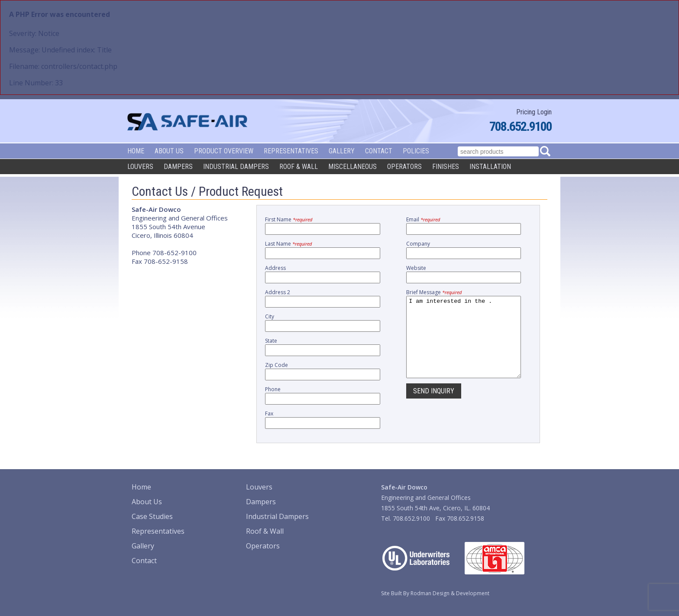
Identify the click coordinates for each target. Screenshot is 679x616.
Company (418, 244)
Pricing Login (534, 112)
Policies (416, 151)
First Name (289, 219)
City (270, 316)
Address (275, 268)
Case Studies (152, 516)
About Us (169, 151)
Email (423, 219)
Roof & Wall (299, 167)
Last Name (288, 244)
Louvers (140, 167)
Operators (404, 167)
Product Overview (224, 151)
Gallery (342, 151)
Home (136, 151)
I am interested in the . (464, 345)
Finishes (446, 167)
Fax (269, 413)
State (271, 341)
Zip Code (276, 365)
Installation (490, 167)
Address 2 (278, 292)
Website (416, 268)
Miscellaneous (352, 167)
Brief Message (434, 292)
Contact (379, 151)
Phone (273, 389)
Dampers (178, 167)
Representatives (291, 151)
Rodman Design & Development (450, 593)
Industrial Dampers (236, 167)
